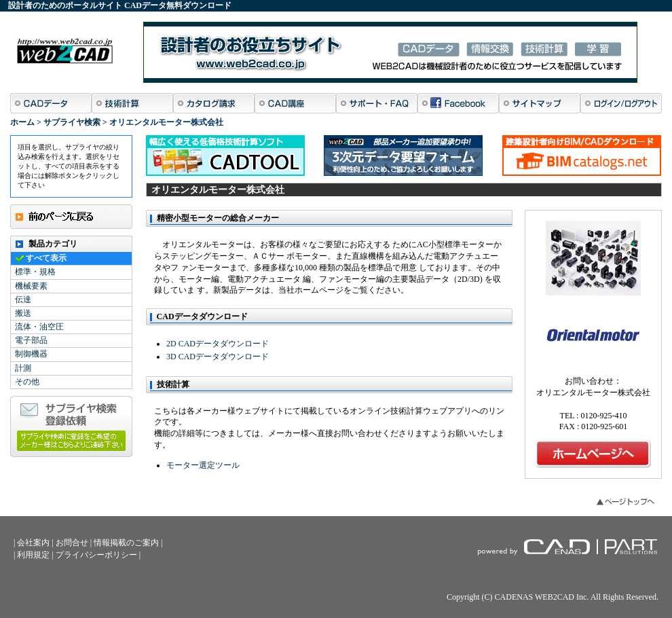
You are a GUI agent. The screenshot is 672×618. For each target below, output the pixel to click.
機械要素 (31, 286)
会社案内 (33, 543)
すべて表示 (46, 258)
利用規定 (33, 555)
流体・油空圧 (39, 327)
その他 (27, 382)
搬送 (23, 313)
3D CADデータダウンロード (218, 357)
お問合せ (72, 543)
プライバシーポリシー (96, 555)
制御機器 (31, 354)
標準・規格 (35, 272)
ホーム (22, 122)
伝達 (23, 299)
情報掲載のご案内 (126, 543)
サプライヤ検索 (72, 122)
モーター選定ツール (203, 465)
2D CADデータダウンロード (218, 344)
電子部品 (31, 340)
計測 (23, 368)
